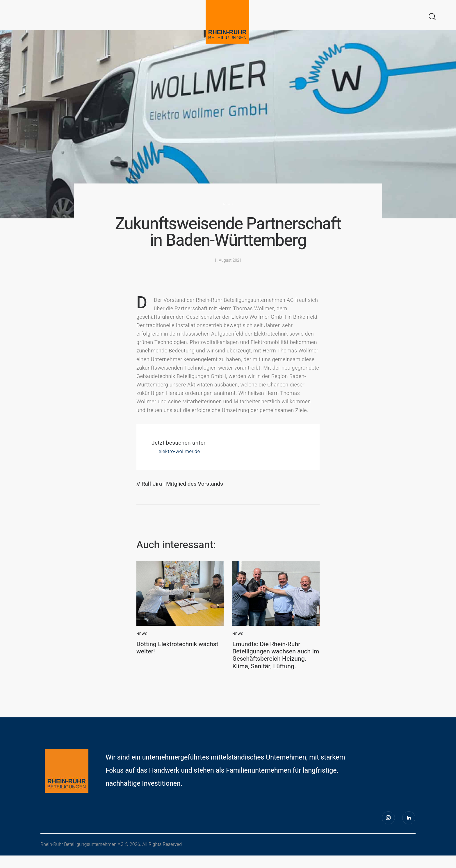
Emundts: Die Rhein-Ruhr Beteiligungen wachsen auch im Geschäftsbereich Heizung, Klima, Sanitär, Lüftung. (273, 662)
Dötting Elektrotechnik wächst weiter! (171, 649)
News (228, 204)
